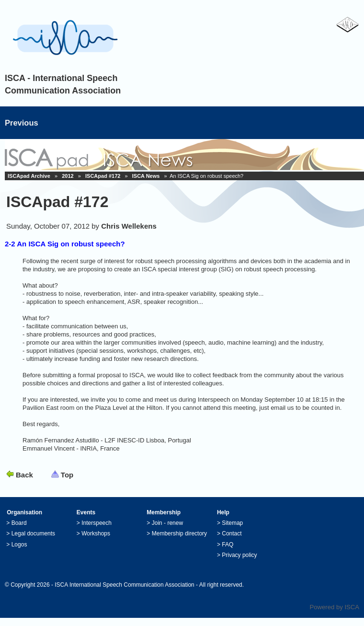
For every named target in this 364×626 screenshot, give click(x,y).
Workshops (96, 533)
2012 (68, 176)
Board (19, 523)
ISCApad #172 (103, 176)
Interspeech (97, 523)
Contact (232, 533)
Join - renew (167, 523)
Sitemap (232, 523)
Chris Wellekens (129, 226)
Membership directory (179, 533)
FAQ (227, 545)
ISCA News (146, 176)
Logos (19, 545)
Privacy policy (239, 555)
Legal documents (33, 533)
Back (24, 475)
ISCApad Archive (29, 176)
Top (67, 475)
